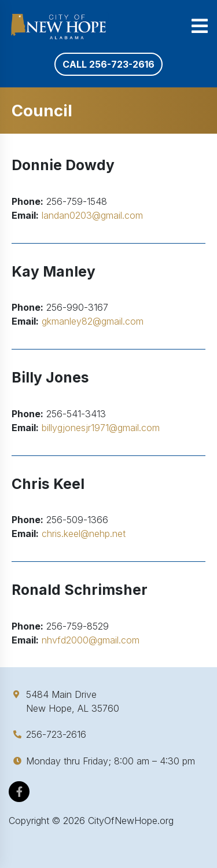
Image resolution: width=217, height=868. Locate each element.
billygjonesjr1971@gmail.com (101, 428)
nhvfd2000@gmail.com (91, 640)
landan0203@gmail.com (92, 215)
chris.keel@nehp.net (84, 534)
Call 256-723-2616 (108, 64)
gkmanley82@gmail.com (93, 321)
